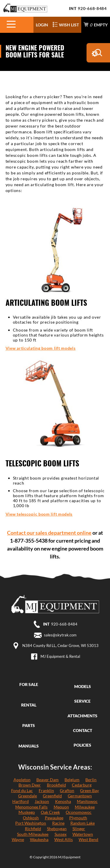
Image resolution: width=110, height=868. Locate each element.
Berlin (91, 780)
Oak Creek (50, 812)
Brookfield (56, 785)
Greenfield (52, 796)
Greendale (28, 796)
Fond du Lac (22, 790)
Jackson (42, 801)
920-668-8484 (92, 9)
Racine (58, 823)
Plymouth (78, 818)
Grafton (67, 790)
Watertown (83, 834)
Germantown (80, 796)
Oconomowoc (79, 812)
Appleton (22, 780)
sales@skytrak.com (60, 635)
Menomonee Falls (31, 807)
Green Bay (89, 790)
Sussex (61, 834)
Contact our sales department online (49, 533)
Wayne (18, 839)
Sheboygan (57, 829)
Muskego (27, 812)
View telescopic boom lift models (39, 514)
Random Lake (83, 823)
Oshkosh (31, 818)
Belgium (72, 780)
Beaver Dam (48, 780)
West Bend (88, 839)
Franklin (46, 790)
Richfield (33, 829)
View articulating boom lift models (41, 348)
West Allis (64, 839)
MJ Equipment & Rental (60, 656)
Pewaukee (54, 818)
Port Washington (31, 823)
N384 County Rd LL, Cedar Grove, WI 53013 (60, 646)
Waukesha (39, 839)
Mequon (61, 807)
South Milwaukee (33, 834)
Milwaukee (85, 807)
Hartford (21, 801)
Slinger (79, 829)
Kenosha (63, 801)
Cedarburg (82, 785)
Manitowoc (87, 801)
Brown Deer (30, 785)
